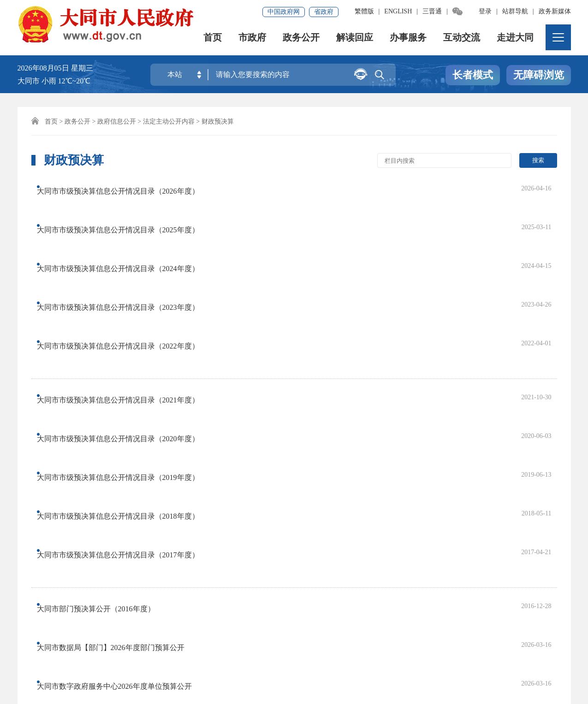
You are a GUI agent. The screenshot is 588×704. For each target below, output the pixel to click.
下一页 (319, 527)
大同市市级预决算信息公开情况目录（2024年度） (127, 225)
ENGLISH (398, 11)
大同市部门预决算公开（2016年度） (105, 406)
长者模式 (473, 75)
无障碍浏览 (539, 75)
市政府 (253, 39)
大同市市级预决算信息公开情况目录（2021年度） (127, 297)
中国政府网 (284, 12)
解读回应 (355, 39)
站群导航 (515, 11)
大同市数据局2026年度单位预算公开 (105, 463)
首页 (213, 39)
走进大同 (516, 39)
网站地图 (37, 625)
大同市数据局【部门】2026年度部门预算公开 (119, 425)
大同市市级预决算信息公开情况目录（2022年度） (127, 263)
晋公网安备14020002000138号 (75, 670)
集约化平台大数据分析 (147, 625)
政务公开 (302, 39)
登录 (485, 11)
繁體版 (364, 11)
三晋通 (432, 11)
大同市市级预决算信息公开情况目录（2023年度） (127, 244)
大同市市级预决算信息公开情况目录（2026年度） (127, 187)
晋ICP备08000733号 (223, 657)
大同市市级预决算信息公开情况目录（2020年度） (127, 316)
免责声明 (81, 625)
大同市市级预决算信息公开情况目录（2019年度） (127, 334)
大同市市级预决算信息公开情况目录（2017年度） (127, 372)
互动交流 (462, 39)
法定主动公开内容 (169, 121)
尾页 (351, 527)
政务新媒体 (555, 11)
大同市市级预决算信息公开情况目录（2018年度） (127, 353)
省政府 (324, 12)
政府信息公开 (117, 121)
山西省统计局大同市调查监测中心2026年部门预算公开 (134, 482)
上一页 (140, 527)
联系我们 (213, 625)
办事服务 (409, 39)
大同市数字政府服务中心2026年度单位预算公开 (123, 444)
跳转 (477, 527)
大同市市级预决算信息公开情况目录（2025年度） (127, 206)
